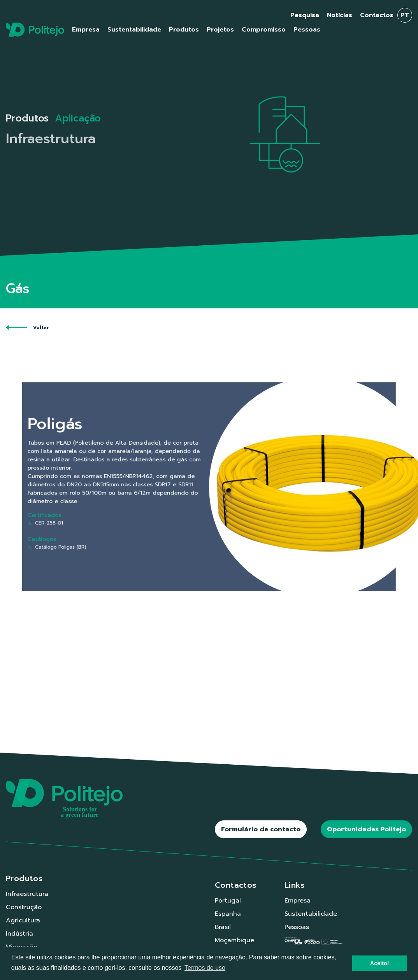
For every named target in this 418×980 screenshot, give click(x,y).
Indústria (19, 934)
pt (405, 15)
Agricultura (23, 920)
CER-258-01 (88, 514)
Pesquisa (305, 15)
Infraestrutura (27, 894)
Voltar (27, 327)
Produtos (27, 118)
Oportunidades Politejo (366, 829)
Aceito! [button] (380, 963)
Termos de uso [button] (205, 968)
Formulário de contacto (261, 829)
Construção (24, 907)
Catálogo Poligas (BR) (97, 531)
